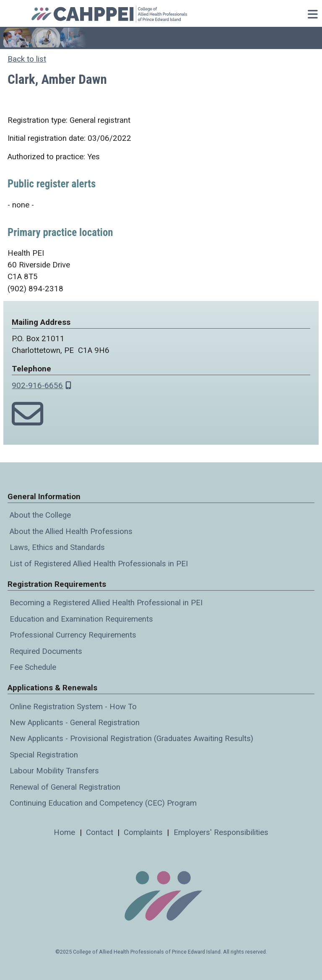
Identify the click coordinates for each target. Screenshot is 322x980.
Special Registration (44, 755)
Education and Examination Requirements (81, 619)
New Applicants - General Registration (75, 723)
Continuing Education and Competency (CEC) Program (103, 803)
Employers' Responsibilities (221, 832)
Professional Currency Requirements (73, 635)
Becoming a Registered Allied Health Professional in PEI (106, 603)
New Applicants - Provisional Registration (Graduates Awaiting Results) (131, 739)
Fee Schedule (33, 667)
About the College (40, 515)
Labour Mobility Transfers (54, 771)
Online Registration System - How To (73, 707)
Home (64, 832)
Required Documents (46, 651)
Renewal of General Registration (65, 787)
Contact (100, 832)
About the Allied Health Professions (71, 531)
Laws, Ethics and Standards (57, 547)
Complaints (143, 832)
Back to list (27, 59)
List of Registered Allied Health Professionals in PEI (99, 564)
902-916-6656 (37, 386)
